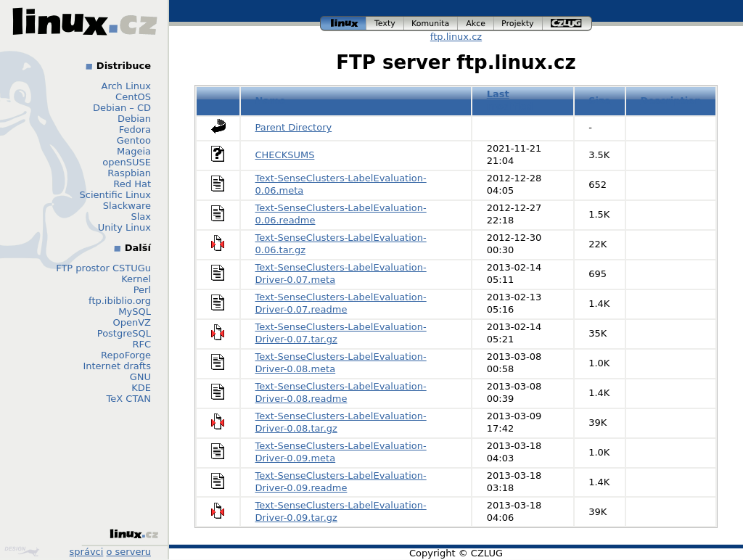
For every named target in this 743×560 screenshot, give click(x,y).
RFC (141, 344)
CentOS (133, 97)
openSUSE (127, 162)
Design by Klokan (22, 551)
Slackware (127, 206)
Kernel (136, 279)
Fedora (135, 129)
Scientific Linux (115, 195)
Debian (134, 119)
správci (87, 552)
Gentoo (134, 140)
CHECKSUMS (285, 155)
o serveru (129, 552)
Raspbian (129, 173)
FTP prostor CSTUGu (103, 268)
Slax (141, 217)
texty (385, 24)
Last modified (510, 100)
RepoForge (126, 355)
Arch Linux (127, 86)
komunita (431, 24)
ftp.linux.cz (456, 37)
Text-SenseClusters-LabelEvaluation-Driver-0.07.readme (341, 303)
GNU (140, 377)
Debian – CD (122, 108)
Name (271, 100)
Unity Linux (124, 227)
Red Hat (132, 184)
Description (670, 100)
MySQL (135, 312)
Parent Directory (294, 127)
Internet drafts (117, 366)
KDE (141, 388)
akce (476, 24)
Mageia (134, 151)
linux (343, 24)
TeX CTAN (129, 399)
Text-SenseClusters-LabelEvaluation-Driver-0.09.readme (341, 482)
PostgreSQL (124, 333)
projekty (518, 24)
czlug (567, 24)
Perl (142, 290)
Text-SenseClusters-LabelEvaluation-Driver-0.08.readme (341, 392)
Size (599, 100)
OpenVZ (132, 322)
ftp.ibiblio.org (120, 301)
